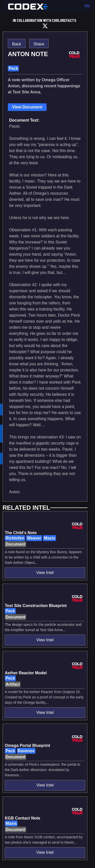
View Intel (45, 573)
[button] (87, 7)
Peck (13, 68)
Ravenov (26, 751)
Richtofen (15, 538)
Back (17, 44)
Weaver (34, 538)
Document (15, 544)
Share (39, 44)
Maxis (49, 538)
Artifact (13, 684)
